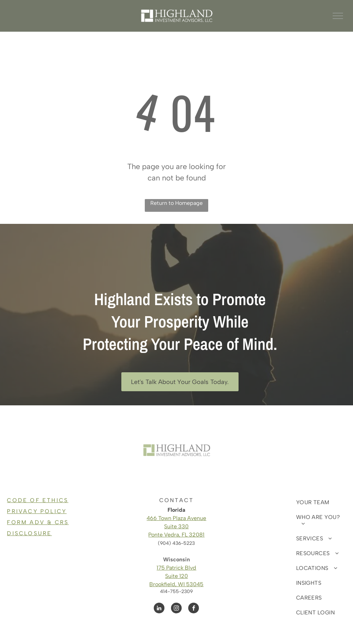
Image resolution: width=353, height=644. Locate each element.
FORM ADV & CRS (38, 522)
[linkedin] (159, 609)
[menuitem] (319, 502)
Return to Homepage (176, 203)
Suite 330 (176, 526)
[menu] (338, 16)
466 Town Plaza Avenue (176, 518)
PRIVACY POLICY (37, 511)
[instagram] (176, 609)
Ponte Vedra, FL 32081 (176, 535)
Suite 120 (176, 576)
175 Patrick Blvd (176, 568)
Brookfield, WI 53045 (176, 584)
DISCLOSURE (29, 533)
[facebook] (194, 609)
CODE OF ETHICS (38, 500)
